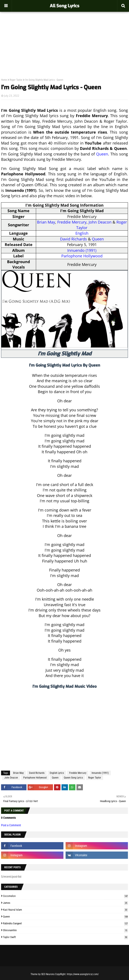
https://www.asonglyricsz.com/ (83, 974)
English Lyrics (57, 773)
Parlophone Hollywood (82, 256)
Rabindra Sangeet (65, 923)
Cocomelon (65, 896)
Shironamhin (65, 930)
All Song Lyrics (64, 6)
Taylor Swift (65, 937)
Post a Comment (11, 825)
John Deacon (100, 222)
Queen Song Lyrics (73, 778)
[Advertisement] (64, 36)
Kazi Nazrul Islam (65, 910)
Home (4, 80)
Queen (102, 154)
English (82, 233)
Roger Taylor (16, 80)
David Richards (73, 239)
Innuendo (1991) (82, 250)
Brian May (46, 222)
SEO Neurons (48, 974)
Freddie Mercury (72, 222)
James (65, 903)
